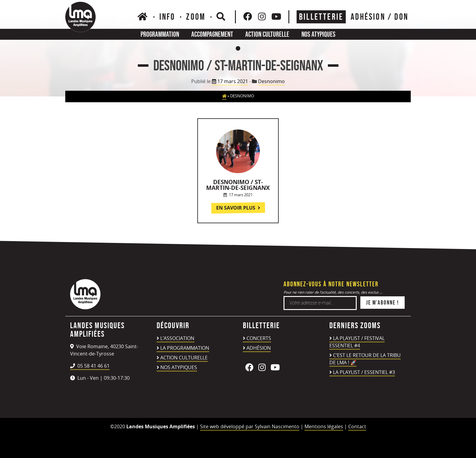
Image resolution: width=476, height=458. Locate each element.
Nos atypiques (318, 34)
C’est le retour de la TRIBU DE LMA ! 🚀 (365, 359)
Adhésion (259, 348)
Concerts (259, 338)
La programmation (185, 348)
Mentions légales (324, 426)
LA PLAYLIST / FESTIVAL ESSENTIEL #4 (357, 342)
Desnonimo (271, 81)
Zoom (196, 17)
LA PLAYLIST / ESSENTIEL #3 (364, 372)
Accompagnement (212, 34)
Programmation (160, 34)
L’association (177, 338)
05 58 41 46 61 (90, 366)
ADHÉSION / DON (379, 17)
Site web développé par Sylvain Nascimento (250, 426)
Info (167, 17)
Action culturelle (267, 34)
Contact (357, 426)
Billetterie (321, 17)
